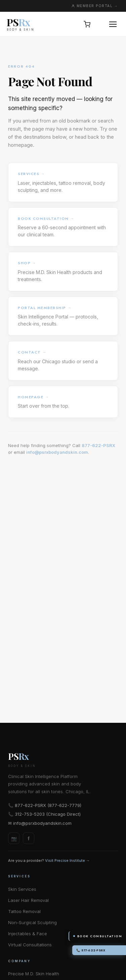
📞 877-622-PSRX (91, 950)
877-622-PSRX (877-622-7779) (48, 805)
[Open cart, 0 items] (87, 24)
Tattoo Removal (24, 911)
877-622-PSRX (98, 445)
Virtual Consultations (30, 945)
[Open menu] (113, 24)
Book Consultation (98, 936)
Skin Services (22, 889)
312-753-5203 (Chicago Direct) (48, 814)
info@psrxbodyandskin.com (57, 452)
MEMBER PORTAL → (95, 6)
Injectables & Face (28, 934)
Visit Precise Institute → (67, 860)
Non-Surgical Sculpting (32, 922)
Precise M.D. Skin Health (34, 974)
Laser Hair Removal (28, 900)
